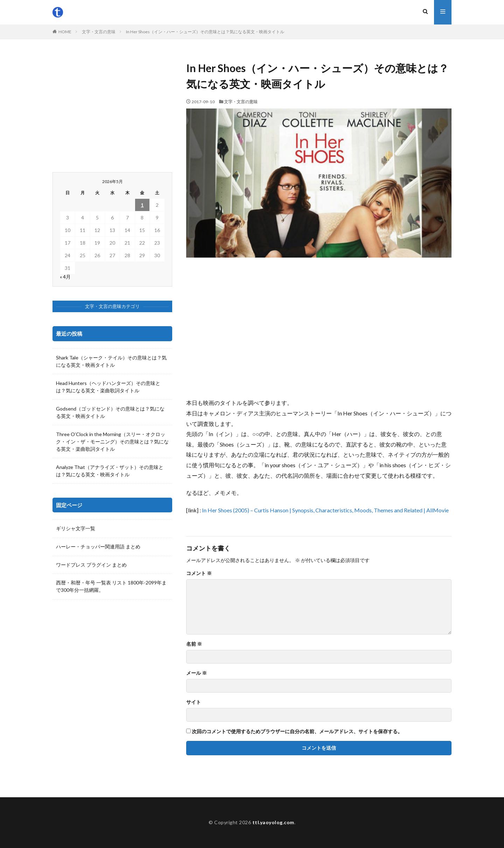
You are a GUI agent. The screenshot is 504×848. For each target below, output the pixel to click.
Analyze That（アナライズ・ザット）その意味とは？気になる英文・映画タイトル (110, 471)
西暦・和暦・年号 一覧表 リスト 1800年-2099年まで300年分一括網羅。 (111, 587)
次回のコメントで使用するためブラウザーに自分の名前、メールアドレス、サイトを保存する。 (297, 731)
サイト (194, 702)
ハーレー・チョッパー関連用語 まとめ (98, 547)
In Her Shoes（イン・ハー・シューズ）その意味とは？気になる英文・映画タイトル (205, 32)
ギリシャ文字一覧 (76, 529)
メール (197, 673)
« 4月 (65, 277)
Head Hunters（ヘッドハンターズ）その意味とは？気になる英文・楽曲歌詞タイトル (108, 387)
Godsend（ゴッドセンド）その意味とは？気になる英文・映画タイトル (110, 412)
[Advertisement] (319, 328)
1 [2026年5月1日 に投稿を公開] (142, 205)
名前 (194, 644)
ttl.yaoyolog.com (273, 822)
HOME (65, 32)
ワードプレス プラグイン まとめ (91, 565)
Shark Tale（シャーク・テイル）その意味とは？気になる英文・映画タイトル (111, 361)
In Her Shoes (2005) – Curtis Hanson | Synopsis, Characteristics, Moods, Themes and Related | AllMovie (325, 510)
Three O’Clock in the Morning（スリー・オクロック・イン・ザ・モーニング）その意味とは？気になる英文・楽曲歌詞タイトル (112, 441)
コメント (199, 573)
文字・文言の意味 (99, 32)
